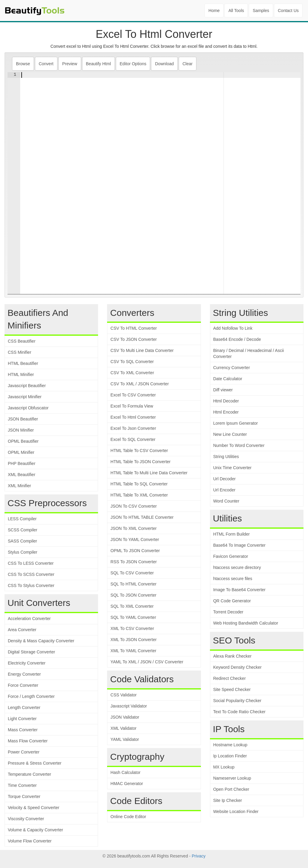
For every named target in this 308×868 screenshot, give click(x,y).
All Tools (236, 11)
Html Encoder (226, 412)
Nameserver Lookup (232, 778)
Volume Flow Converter (30, 841)
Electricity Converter (27, 663)
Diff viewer (223, 390)
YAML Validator (125, 739)
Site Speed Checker (232, 689)
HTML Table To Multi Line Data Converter (149, 473)
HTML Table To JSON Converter (140, 462)
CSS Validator (123, 695)
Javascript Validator (129, 706)
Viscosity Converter (26, 819)
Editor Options (133, 64)
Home (214, 11)
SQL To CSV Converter (132, 573)
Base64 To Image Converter (239, 545)
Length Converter (24, 708)
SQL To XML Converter (132, 606)
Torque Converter (24, 796)
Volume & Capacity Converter (35, 830)
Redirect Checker (229, 678)
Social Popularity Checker (237, 701)
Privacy (199, 856)
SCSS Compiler (23, 530)
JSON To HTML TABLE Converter (142, 517)
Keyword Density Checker (237, 667)
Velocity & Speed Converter (34, 808)
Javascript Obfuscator (28, 408)
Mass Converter (23, 730)
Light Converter (22, 719)
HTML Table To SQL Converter (139, 484)
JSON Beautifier (23, 419)
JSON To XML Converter (133, 528)
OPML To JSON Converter (135, 551)
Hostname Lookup (230, 745)
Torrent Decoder (228, 612)
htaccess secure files (233, 579)
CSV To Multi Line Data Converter (142, 350)
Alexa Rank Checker (233, 656)
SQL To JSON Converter (133, 595)
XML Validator (123, 728)
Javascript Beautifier (27, 386)
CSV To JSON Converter (134, 339)
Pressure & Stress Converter (35, 763)
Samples (261, 11)
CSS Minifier (20, 352)
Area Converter (22, 630)
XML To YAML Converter (133, 651)
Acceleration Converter (29, 619)
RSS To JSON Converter (134, 562)
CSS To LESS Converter (31, 563)
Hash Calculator (125, 772)
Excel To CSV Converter (133, 395)
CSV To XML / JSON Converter (140, 384)
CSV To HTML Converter (134, 328)
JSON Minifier (21, 430)
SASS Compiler (22, 541)
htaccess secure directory (237, 567)
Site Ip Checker (228, 800)
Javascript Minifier (25, 397)
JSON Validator (125, 717)
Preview (70, 64)
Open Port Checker (231, 789)
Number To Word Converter (239, 445)
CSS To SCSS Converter (31, 574)
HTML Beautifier (23, 363)
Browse (23, 64)
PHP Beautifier (22, 463)
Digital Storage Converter (31, 652)
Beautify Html (99, 64)
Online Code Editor (128, 817)
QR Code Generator (232, 601)
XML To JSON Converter (133, 640)
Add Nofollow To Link (233, 328)
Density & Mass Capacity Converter (41, 641)
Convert (46, 64)
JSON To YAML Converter (135, 539)
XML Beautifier (22, 475)
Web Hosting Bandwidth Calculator (246, 623)
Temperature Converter (29, 774)
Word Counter (226, 501)
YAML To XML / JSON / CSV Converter (147, 662)
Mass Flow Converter (28, 741)
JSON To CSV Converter (134, 506)
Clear (188, 64)
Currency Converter (232, 368)
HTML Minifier (21, 374)
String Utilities (226, 457)
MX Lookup (224, 767)
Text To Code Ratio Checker (239, 712)
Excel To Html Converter (133, 417)
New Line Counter (230, 434)
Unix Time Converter (233, 468)
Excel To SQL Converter (133, 439)
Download (164, 64)
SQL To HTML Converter (133, 584)
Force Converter (23, 685)
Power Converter (24, 752)
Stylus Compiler (23, 552)
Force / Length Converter (31, 696)
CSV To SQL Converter (132, 362)
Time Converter (22, 785)
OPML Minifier (21, 452)
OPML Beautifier (23, 441)
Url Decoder (225, 479)
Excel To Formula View (132, 406)
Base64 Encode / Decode (237, 339)
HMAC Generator (127, 784)
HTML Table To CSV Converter (139, 451)
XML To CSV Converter (132, 628)
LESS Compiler (22, 519)
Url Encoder (224, 490)
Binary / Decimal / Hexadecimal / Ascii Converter (249, 353)
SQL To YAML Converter (133, 617)
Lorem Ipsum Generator (236, 423)
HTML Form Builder (232, 534)
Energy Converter (24, 674)
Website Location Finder (236, 811)
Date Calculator (228, 379)
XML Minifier (19, 486)
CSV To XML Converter (132, 373)
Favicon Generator (231, 556)
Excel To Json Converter (133, 428)
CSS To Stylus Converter (31, 585)
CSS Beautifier (22, 341)
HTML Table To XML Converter (139, 495)
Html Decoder (226, 401)
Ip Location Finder (230, 756)
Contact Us (288, 11)
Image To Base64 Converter (239, 590)
